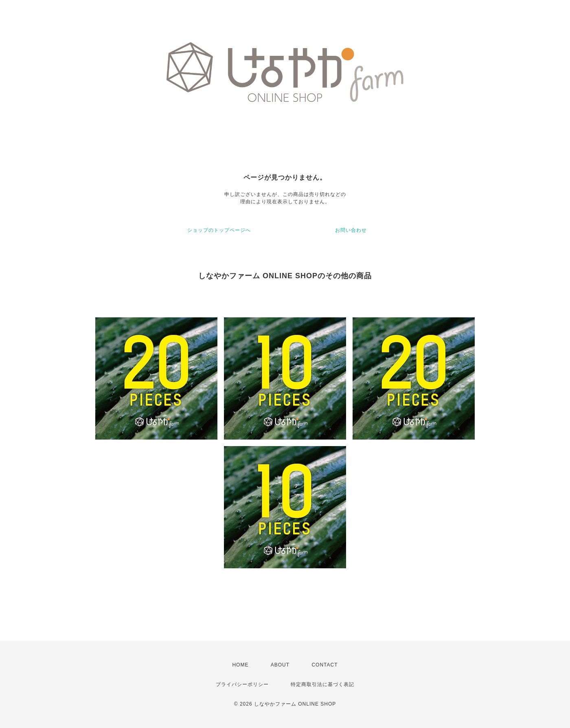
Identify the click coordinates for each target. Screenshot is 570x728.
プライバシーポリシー (242, 684)
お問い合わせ (351, 230)
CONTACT (324, 665)
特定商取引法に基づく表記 (322, 684)
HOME (240, 665)
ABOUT (280, 665)
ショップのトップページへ (219, 230)
